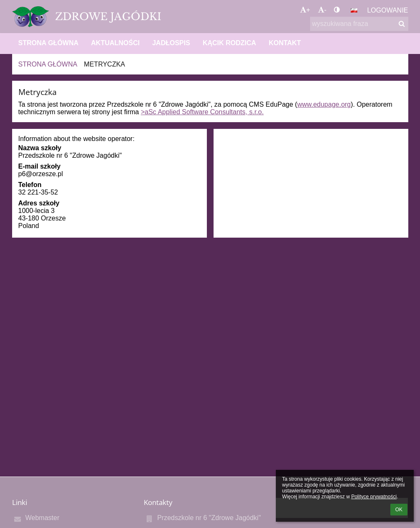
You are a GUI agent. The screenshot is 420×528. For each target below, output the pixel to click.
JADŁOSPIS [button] (171, 43)
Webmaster (43, 518)
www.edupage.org (324, 104)
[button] (354, 10)
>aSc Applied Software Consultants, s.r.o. (202, 112)
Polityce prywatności (374, 497)
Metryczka (104, 64)
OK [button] (399, 510)
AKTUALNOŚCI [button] (115, 43)
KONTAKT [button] (285, 43)
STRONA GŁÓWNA (48, 64)
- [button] (322, 10)
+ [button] (305, 10)
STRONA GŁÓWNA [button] (48, 43)
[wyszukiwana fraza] (359, 24)
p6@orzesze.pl (41, 174)
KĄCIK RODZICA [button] (229, 43)
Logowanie (387, 10)
